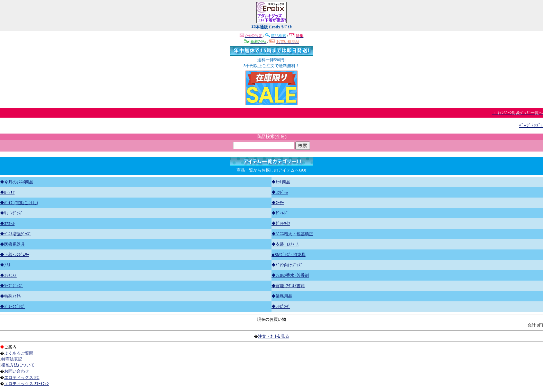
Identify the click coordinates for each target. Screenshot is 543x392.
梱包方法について (18, 365)
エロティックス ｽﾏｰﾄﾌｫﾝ (26, 384)
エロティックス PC (22, 377)
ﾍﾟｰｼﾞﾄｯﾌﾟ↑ (531, 125)
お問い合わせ (17, 371)
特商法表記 (12, 359)
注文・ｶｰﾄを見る (274, 336)
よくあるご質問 (19, 353)
